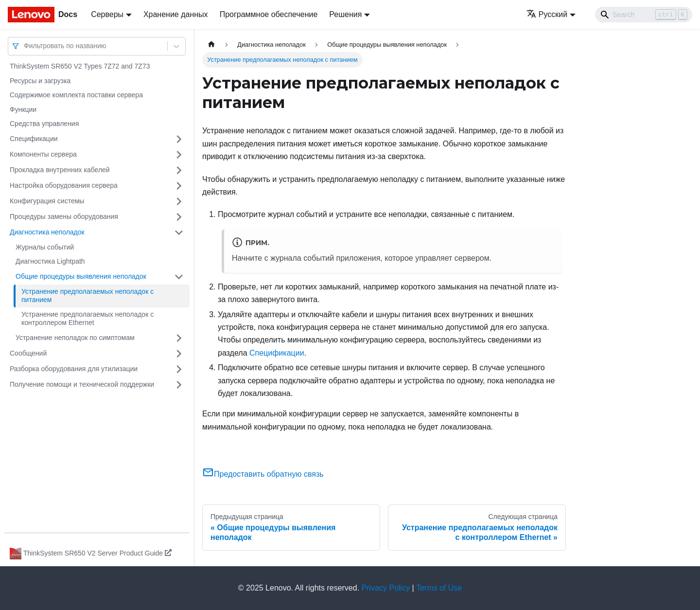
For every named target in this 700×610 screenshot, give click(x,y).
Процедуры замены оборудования (64, 216)
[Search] (644, 15)
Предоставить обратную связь (263, 474)
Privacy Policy (386, 588)
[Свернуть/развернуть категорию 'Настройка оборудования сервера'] (179, 186)
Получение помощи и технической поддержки (82, 384)
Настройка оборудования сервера (64, 185)
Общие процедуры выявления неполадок (81, 276)
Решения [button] (345, 14)
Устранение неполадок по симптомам (75, 338)
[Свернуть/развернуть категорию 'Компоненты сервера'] (179, 155)
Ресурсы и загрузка (40, 81)
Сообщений (28, 353)
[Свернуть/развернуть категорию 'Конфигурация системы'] (179, 201)
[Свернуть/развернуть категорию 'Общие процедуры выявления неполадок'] (179, 277)
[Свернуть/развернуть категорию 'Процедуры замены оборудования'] (179, 217)
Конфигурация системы (47, 201)
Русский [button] (547, 14)
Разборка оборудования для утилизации (74, 369)
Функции (23, 109)
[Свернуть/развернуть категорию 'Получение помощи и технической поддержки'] (179, 385)
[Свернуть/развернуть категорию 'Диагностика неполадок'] (179, 233)
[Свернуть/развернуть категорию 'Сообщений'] (179, 354)
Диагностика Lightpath (50, 261)
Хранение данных (176, 14)
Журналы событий (45, 247)
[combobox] (25, 46)
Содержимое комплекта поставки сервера (76, 95)
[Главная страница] (211, 45)
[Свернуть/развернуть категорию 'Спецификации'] (179, 139)
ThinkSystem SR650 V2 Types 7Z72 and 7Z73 (80, 66)
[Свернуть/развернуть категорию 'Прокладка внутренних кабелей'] (179, 170)
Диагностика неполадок (47, 232)
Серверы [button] (107, 14)
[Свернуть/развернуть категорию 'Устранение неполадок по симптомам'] (179, 338)
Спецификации (34, 139)
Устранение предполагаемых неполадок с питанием (87, 296)
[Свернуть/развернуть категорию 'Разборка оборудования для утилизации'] (179, 369)
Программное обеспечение (269, 14)
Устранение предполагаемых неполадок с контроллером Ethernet (87, 319)
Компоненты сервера (43, 154)
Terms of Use (439, 588)
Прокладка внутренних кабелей (60, 170)
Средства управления (44, 124)
